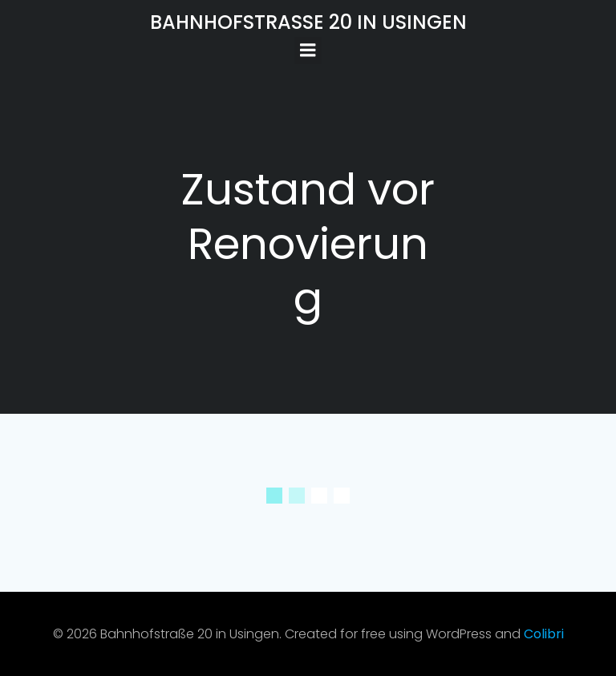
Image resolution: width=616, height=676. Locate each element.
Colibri (544, 634)
